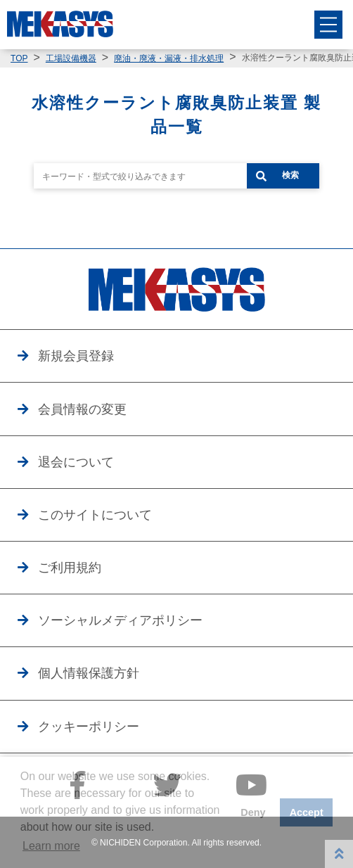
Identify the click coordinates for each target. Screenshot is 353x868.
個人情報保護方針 (89, 673)
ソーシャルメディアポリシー (120, 620)
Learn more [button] (51, 846)
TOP (19, 58)
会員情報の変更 (82, 409)
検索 (290, 175)
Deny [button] (253, 812)
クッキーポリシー (89, 727)
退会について (76, 462)
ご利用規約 (70, 568)
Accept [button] (307, 812)
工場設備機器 (71, 58)
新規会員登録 (76, 356)
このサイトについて (95, 515)
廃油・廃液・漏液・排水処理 (169, 58)
